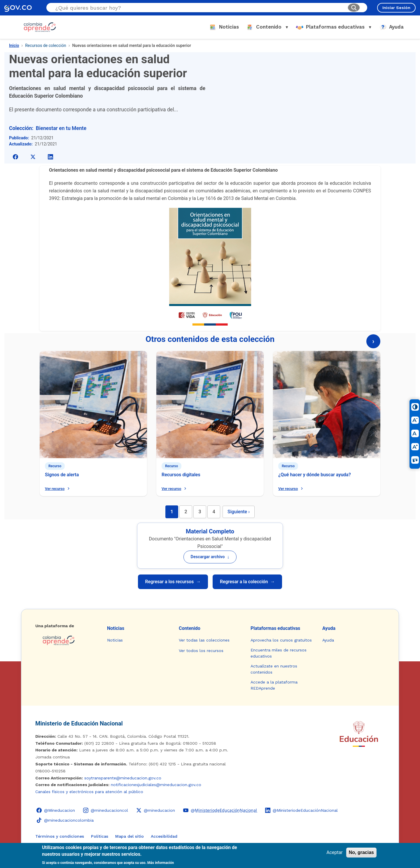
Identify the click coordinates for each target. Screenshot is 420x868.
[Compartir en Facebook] (15, 157)
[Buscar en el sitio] (199, 8)
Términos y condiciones (60, 836)
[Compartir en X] (33, 157)
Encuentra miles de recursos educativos (279, 653)
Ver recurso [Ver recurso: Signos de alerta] (58, 489)
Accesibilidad (164, 836)
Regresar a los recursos (172, 582)
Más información (161, 863)
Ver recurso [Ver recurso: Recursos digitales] (175, 489)
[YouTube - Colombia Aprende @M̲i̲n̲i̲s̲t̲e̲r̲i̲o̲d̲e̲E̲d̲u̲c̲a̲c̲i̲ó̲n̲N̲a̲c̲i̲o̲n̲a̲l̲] (220, 810)
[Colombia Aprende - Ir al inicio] (40, 27)
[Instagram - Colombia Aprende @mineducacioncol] (106, 810)
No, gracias (361, 852)
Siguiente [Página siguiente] (239, 512)
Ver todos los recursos (201, 651)
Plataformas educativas (275, 628)
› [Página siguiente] (373, 341)
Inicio (14, 45)
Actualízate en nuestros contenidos (274, 669)
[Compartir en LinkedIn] (50, 157)
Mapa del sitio (129, 836)
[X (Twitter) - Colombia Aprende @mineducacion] (156, 810)
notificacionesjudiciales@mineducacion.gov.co (156, 785)
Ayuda (329, 628)
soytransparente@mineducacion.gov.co (123, 778)
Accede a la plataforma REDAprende (274, 685)
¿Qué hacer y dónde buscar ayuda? (315, 475)
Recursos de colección (45, 45)
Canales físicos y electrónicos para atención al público (89, 792)
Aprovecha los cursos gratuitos (281, 640)
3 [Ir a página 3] (200, 512)
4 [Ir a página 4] (214, 512)
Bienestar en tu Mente (61, 128)
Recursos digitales (181, 475)
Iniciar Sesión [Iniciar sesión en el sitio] (396, 8)
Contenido (190, 628)
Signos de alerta (62, 475)
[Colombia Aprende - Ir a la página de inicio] (66, 640)
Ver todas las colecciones (204, 640)
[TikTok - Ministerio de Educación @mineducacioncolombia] (65, 820)
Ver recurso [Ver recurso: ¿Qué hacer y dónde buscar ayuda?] (291, 489)
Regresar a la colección (249, 582)
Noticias (116, 628)
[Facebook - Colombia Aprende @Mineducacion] (56, 810)
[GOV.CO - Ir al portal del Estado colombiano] (18, 8)
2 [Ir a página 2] (186, 512)
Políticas (100, 836)
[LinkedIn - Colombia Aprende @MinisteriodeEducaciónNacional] (301, 810)
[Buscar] (354, 8)
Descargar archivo (210, 557)
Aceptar (335, 852)
